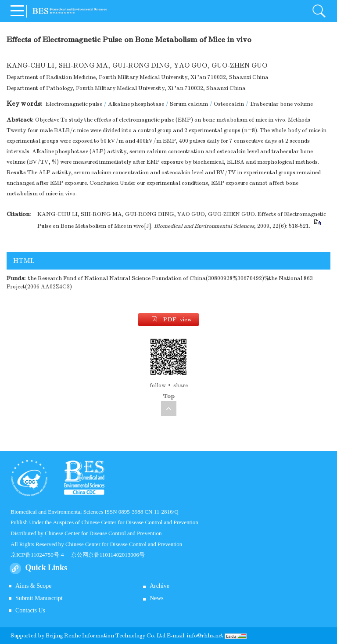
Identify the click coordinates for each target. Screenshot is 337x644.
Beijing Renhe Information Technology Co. (101, 636)
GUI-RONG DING (141, 65)
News (157, 598)
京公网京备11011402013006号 (108, 555)
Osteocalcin (229, 104)
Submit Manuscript (39, 598)
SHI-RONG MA (83, 65)
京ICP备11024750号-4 (41, 555)
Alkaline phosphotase (136, 104)
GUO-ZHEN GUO (239, 65)
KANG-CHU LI (30, 65)
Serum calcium (189, 104)
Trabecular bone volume (281, 104)
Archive (160, 586)
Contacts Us (30, 610)
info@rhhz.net (205, 636)
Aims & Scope (33, 586)
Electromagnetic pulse (74, 104)
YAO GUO (190, 65)
